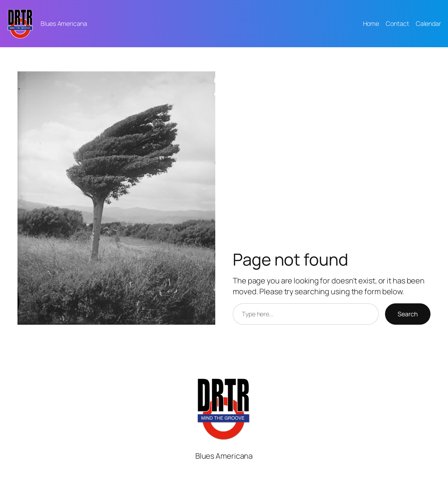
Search (408, 314)
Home (371, 23)
